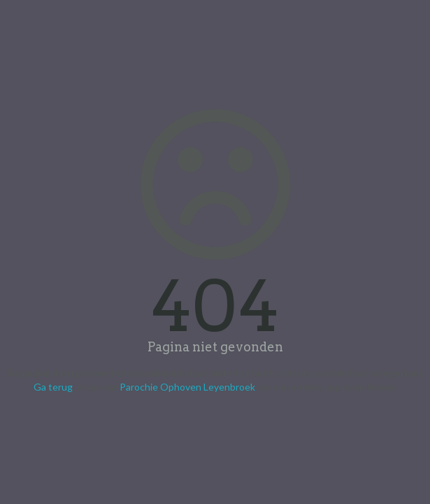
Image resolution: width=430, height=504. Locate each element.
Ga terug (53, 387)
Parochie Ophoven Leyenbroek (187, 387)
